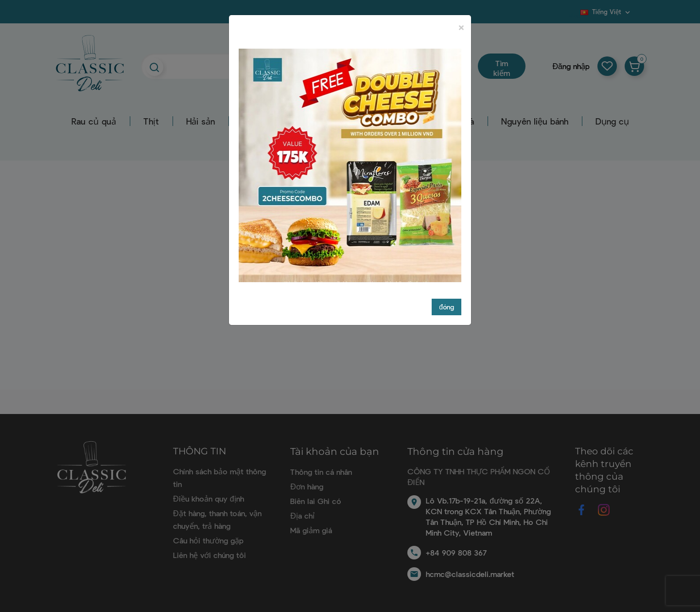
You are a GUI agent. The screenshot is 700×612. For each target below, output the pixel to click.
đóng (446, 307)
